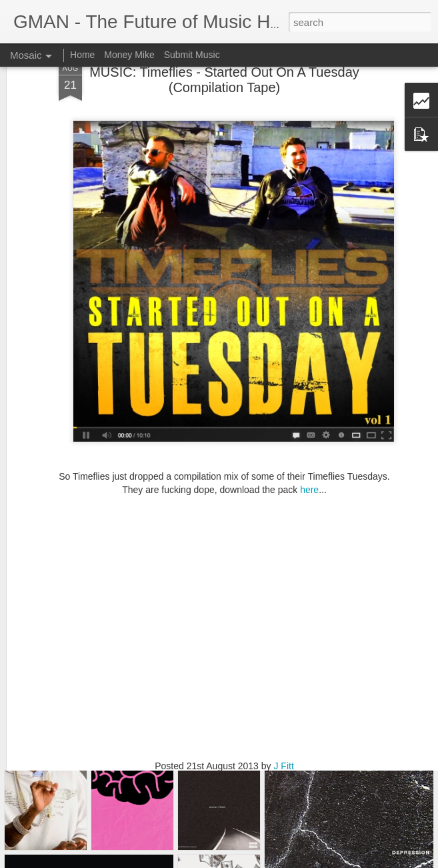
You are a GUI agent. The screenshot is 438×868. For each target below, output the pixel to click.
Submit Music (192, 55)
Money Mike (129, 55)
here (309, 447)
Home (82, 55)
